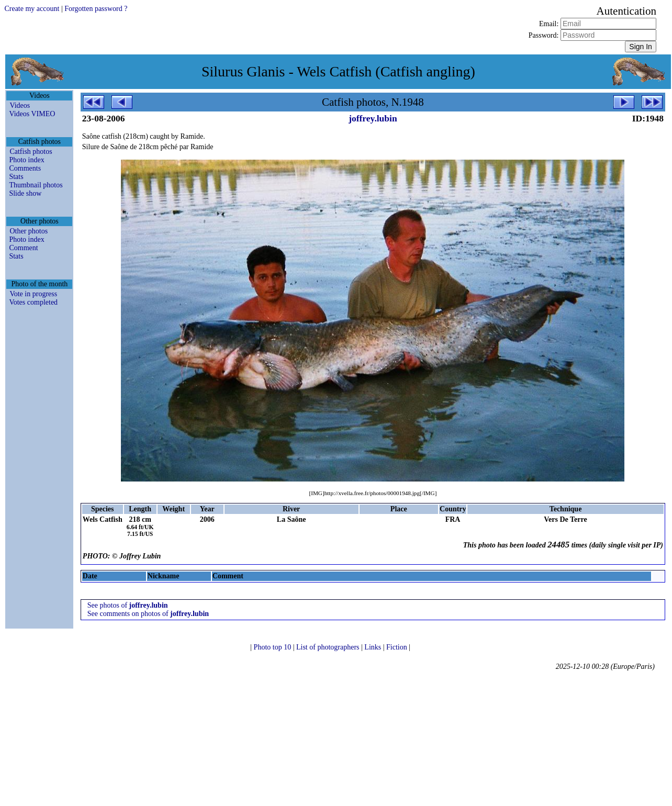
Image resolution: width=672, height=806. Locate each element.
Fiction (397, 647)
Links (373, 647)
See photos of (128, 605)
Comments (25, 168)
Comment (23, 248)
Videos (20, 105)
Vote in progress (33, 294)
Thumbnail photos (36, 185)
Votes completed (33, 302)
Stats (16, 177)
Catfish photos (31, 152)
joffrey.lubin (373, 118)
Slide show (25, 193)
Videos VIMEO (32, 114)
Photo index (26, 160)
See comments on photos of (148, 614)
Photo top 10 (273, 647)
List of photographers (329, 647)
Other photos (29, 231)
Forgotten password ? (96, 9)
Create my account (32, 9)
